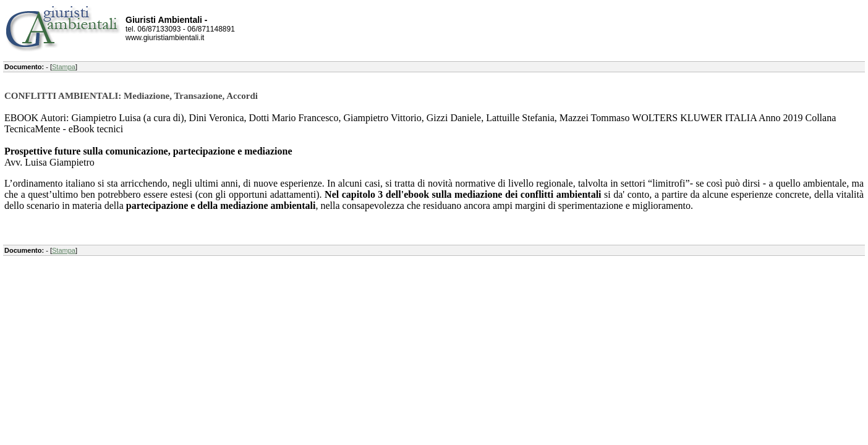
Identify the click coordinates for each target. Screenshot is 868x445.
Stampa (64, 67)
